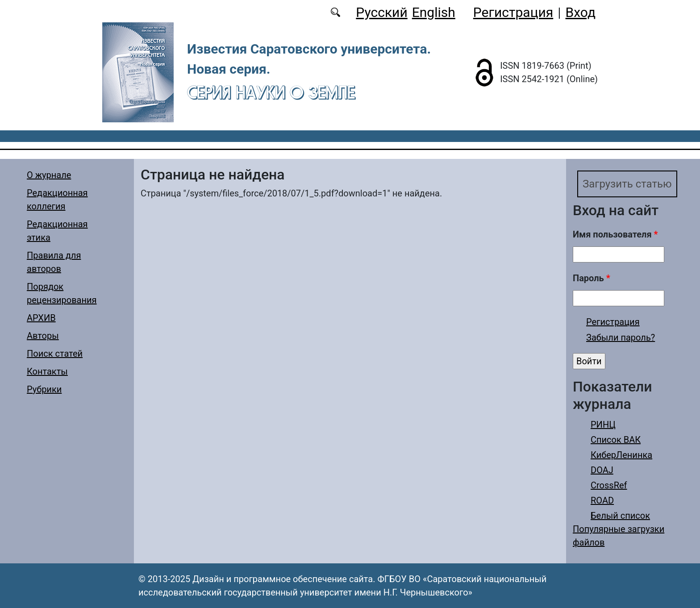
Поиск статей (55, 354)
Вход (581, 12)
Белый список (620, 516)
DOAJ (602, 470)
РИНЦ (603, 425)
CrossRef (609, 485)
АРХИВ (41, 318)
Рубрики (44, 389)
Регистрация (513, 12)
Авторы (43, 336)
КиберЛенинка (621, 455)
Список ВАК (616, 440)
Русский (381, 12)
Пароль (592, 278)
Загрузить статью (627, 184)
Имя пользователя (615, 234)
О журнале (49, 175)
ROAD (602, 500)
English (434, 12)
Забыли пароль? (621, 337)
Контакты (47, 371)
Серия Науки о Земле (271, 92)
